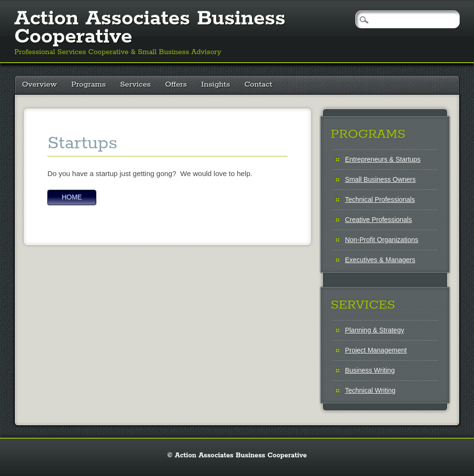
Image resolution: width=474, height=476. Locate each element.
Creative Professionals (378, 220)
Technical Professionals (380, 199)
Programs (88, 84)
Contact (258, 84)
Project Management (376, 350)
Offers (176, 84)
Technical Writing (370, 390)
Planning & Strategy (375, 330)
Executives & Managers (380, 260)
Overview (39, 84)
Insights (216, 84)
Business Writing (370, 370)
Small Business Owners (380, 179)
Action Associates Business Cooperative (150, 28)
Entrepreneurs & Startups (383, 159)
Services (135, 84)
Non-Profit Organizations (381, 240)
